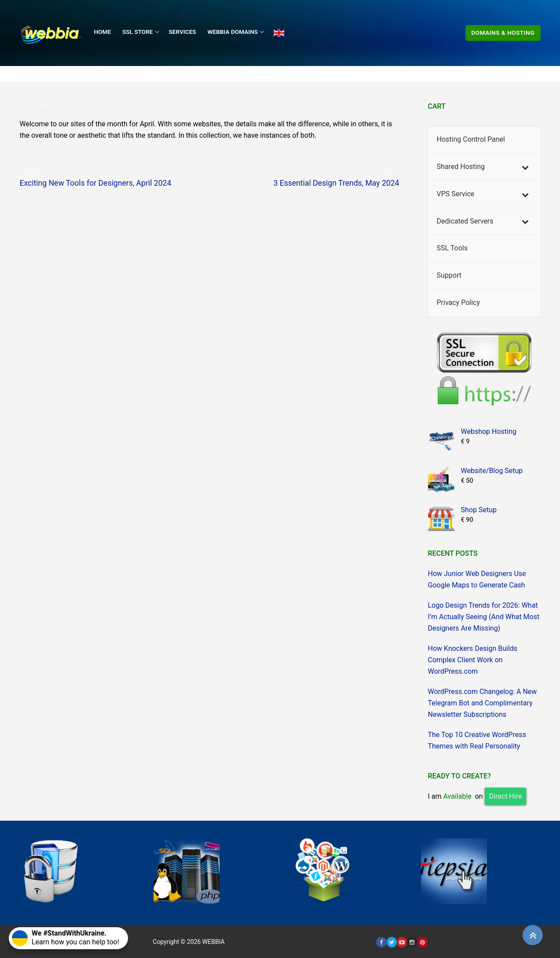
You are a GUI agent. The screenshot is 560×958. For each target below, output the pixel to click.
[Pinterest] (423, 942)
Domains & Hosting (503, 33)
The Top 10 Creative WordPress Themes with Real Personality (477, 740)
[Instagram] (412, 942)
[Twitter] (392, 942)
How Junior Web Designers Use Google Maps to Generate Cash (477, 579)
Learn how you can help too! (66, 938)
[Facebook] (381, 942)
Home (28, 74)
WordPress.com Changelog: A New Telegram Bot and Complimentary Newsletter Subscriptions (483, 703)
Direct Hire (506, 796)
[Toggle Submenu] (525, 167)
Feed (44, 106)
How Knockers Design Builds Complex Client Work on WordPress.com (473, 660)
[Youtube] (402, 942)
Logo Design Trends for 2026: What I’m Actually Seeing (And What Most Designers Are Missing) (484, 617)
